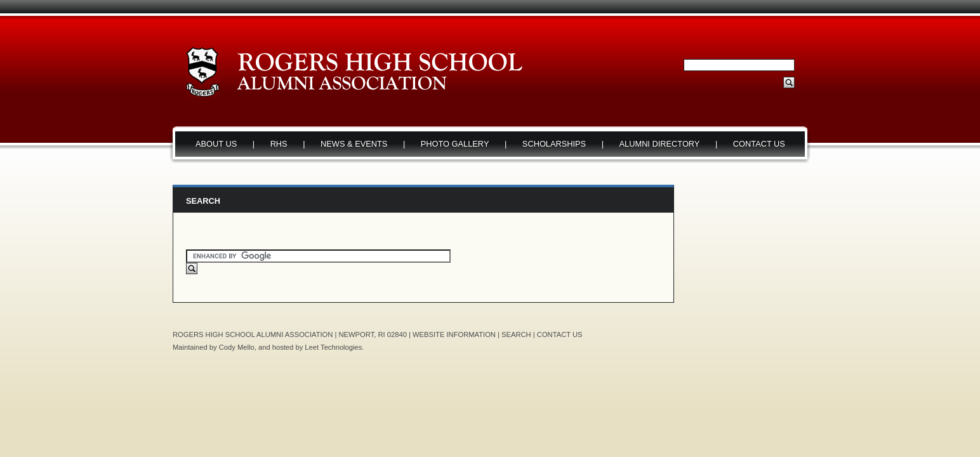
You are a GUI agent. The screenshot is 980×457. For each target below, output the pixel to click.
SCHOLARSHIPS (554, 144)
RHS (279, 144)
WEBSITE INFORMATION (454, 334)
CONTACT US (759, 144)
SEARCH (516, 334)
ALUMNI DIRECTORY (660, 144)
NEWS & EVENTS (354, 144)
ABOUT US (216, 144)
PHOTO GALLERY (455, 144)
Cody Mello (237, 347)
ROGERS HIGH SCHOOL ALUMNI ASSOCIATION (253, 334)
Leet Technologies (333, 347)
